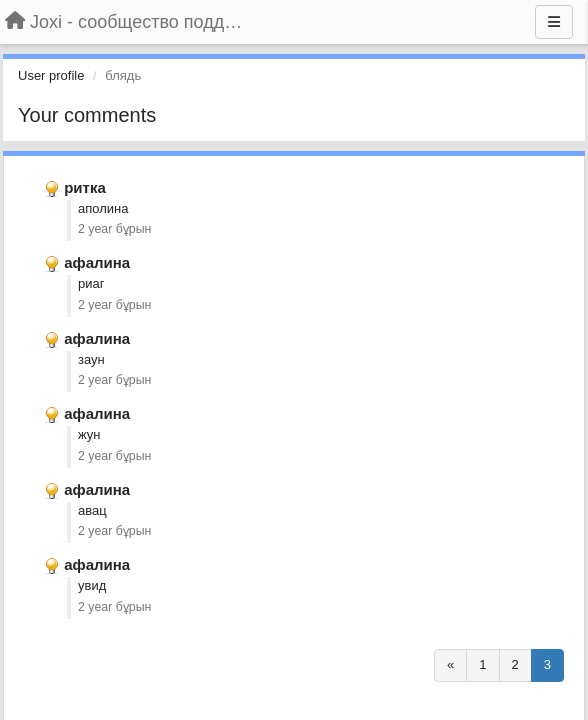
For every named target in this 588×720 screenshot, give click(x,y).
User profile (51, 75)
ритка (85, 187)
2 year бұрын (114, 229)
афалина (97, 262)
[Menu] (554, 22)
